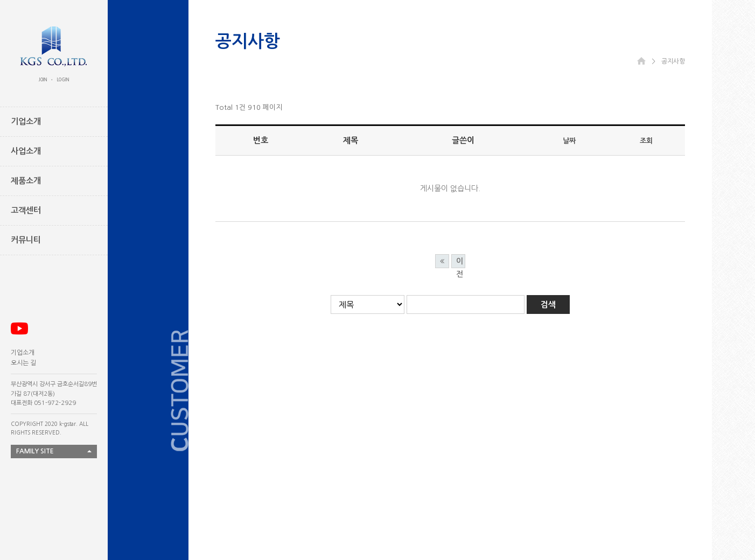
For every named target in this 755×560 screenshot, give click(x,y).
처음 (442, 261)
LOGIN (63, 80)
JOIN (43, 80)
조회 (646, 141)
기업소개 (23, 353)
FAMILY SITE (35, 451)
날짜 (569, 141)
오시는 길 (23, 363)
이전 (460, 263)
